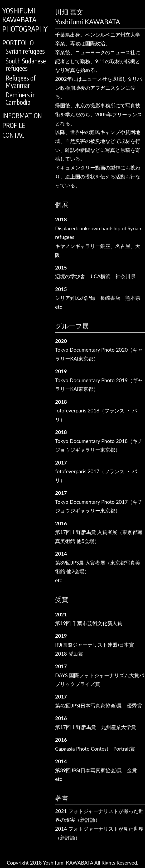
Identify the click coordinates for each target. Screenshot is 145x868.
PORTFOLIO (18, 43)
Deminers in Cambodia (21, 99)
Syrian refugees (25, 51)
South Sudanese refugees (26, 65)
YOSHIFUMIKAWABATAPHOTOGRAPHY (25, 20)
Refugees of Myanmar (21, 82)
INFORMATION (22, 116)
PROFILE (14, 125)
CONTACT (15, 135)
